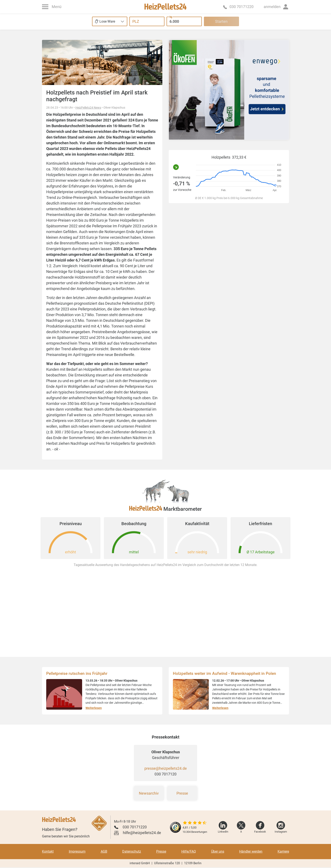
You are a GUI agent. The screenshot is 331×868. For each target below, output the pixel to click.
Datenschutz (132, 851)
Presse (182, 793)
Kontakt (48, 851)
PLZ (136, 21)
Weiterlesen (94, 708)
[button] (276, 7)
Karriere (283, 851)
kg (171, 17)
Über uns (218, 851)
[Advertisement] (229, 261)
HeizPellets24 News (88, 108)
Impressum (77, 851)
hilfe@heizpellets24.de (142, 833)
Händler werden (251, 851)
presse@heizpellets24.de (166, 768)
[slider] (195, 823)
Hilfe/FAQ (189, 851)
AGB (104, 851)
